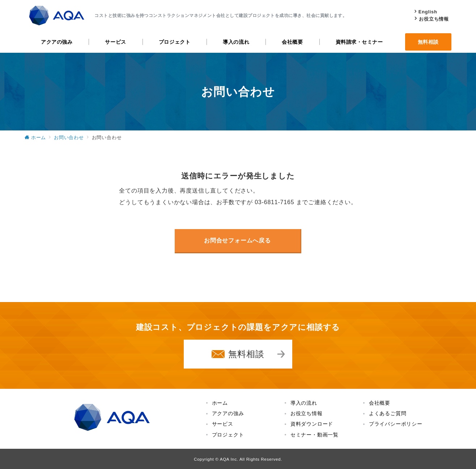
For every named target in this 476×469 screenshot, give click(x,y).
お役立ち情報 (434, 19)
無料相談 (246, 354)
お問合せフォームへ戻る (237, 240)
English (428, 12)
